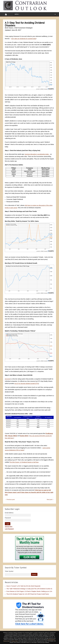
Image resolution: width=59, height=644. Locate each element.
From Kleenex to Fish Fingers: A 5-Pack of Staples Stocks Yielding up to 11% (29, 591)
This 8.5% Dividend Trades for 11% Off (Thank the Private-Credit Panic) (28, 594)
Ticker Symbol (9, 571)
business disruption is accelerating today (37, 154)
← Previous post (10, 499)
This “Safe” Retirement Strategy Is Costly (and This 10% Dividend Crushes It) (29, 589)
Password (8, 518)
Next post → (50, 499)
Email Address (9, 513)
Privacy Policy (15, 641)
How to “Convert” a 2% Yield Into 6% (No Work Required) (23, 586)
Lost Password (9, 529)
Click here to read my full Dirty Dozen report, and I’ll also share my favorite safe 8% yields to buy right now (29, 492)
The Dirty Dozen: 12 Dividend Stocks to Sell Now (24, 462)
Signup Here (9, 527)
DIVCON (7, 379)
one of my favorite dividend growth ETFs (26, 384)
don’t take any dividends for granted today (24, 39)
